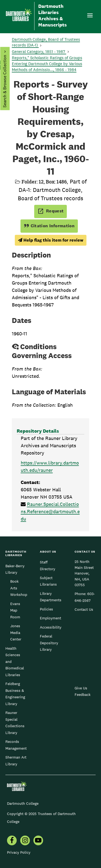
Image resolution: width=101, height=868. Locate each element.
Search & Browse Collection (4, 81)
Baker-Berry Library (15, 569)
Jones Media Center (16, 632)
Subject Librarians (48, 581)
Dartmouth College (23, 803)
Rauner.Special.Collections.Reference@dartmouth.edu (50, 511)
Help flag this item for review (51, 240)
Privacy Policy (19, 852)
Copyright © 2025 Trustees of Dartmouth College (41, 818)
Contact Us (84, 609)
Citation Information (49, 226)
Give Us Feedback (83, 691)
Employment (50, 618)
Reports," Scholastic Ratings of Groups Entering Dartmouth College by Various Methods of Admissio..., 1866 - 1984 (47, 64)
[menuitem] (12, 841)
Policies (46, 609)
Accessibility (51, 627)
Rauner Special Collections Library (15, 722)
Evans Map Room (15, 610)
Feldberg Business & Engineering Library (15, 694)
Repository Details (38, 431)
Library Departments (51, 597)
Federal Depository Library (49, 643)
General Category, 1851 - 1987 (39, 51)
